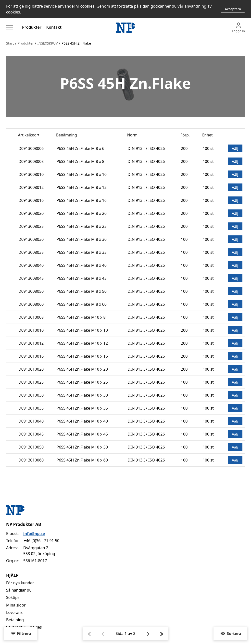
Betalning (15, 620)
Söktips (13, 597)
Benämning (67, 135)
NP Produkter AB (24, 524)
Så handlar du (19, 590)
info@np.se (34, 534)
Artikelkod (27, 135)
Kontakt (54, 27)
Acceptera (233, 9)
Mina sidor (16, 605)
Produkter (32, 27)
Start (10, 43)
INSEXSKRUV (48, 43)
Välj (235, 148)
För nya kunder (20, 583)
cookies (88, 6)
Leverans (14, 612)
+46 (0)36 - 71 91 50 (42, 541)
